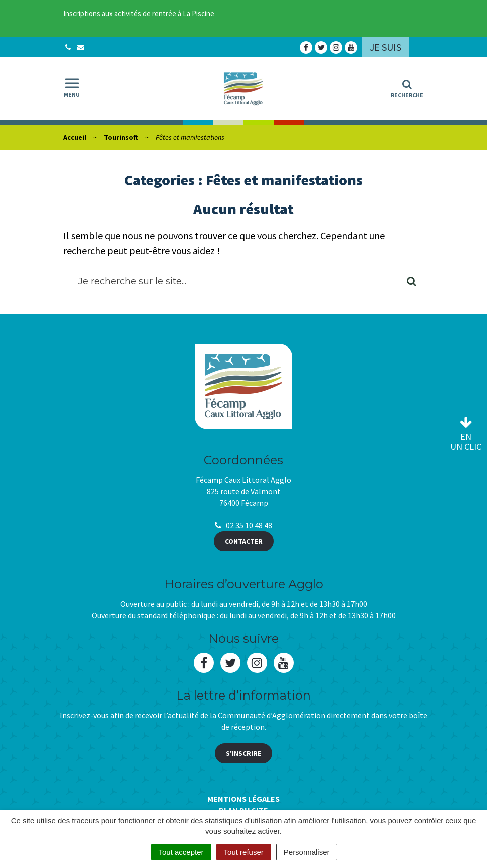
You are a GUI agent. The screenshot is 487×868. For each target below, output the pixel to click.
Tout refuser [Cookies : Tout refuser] (244, 852)
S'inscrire (243, 753)
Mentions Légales (243, 799)
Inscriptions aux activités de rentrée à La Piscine (139, 13)
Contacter (244, 541)
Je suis (386, 47)
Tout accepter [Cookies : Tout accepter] (181, 852)
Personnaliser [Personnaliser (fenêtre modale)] (307, 852)
